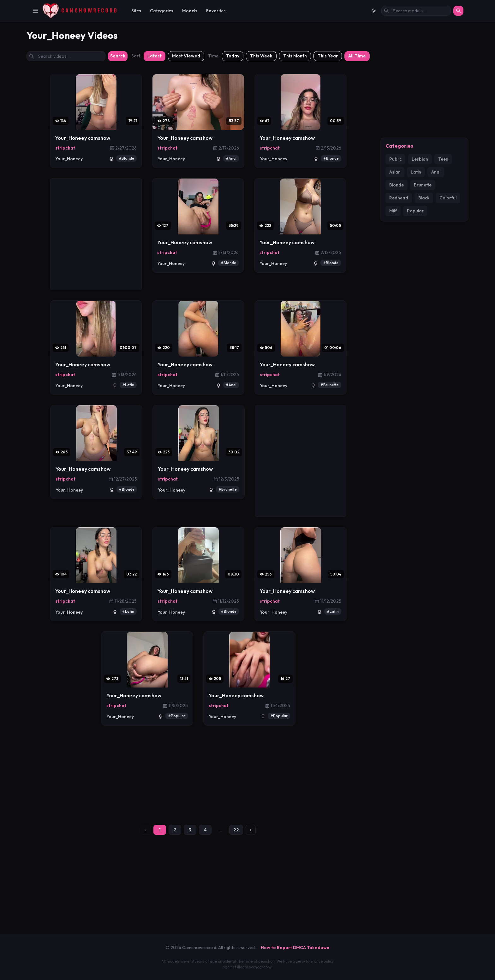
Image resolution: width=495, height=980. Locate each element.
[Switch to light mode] (374, 11)
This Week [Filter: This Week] (261, 135)
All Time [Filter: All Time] (357, 135)
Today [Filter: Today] (233, 135)
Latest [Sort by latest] (155, 135)
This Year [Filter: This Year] (328, 135)
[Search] (458, 11)
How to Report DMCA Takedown (295, 948)
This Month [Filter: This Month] (295, 135)
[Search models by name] (416, 11)
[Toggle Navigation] (35, 11)
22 (236, 909)
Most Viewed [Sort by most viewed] (186, 135)
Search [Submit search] (118, 135)
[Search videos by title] (66, 135)
